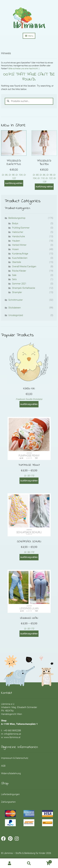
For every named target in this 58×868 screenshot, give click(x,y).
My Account (10, 863)
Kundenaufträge (20, 254)
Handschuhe (18, 237)
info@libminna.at (13, 734)
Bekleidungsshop (17, 218)
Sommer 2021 (19, 284)
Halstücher (18, 232)
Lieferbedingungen (10, 794)
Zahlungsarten (8, 802)
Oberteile (17, 262)
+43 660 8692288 (12, 731)
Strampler (17, 292)
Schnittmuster (16, 300)
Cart (45, 861)
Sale (14, 275)
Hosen (15, 249)
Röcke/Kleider (19, 271)
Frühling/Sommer (21, 228)
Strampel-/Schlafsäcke (24, 288)
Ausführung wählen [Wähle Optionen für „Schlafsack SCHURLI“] (29, 557)
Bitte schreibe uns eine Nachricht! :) (24, 69)
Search (29, 863)
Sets (14, 279)
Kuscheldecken (20, 258)
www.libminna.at (12, 737)
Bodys (15, 224)
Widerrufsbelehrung (11, 773)
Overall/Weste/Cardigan (24, 267)
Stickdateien (15, 308)
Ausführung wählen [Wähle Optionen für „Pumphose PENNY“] (29, 481)
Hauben (16, 241)
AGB (3, 766)
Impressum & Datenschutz (15, 758)
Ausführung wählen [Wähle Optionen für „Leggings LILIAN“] (29, 634)
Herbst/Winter (19, 245)
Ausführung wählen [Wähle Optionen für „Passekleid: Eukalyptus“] (14, 183)
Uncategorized (16, 315)
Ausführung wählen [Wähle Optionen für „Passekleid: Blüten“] (44, 187)
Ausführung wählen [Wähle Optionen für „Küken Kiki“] (29, 404)
